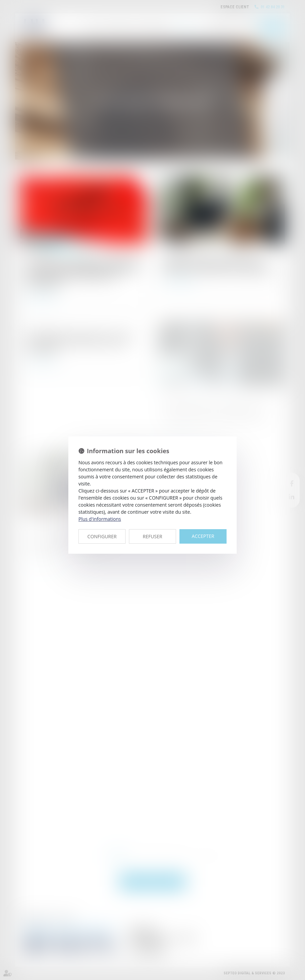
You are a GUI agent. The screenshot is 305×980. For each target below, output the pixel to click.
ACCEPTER (203, 536)
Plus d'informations (100, 519)
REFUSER (152, 536)
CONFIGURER (102, 536)
